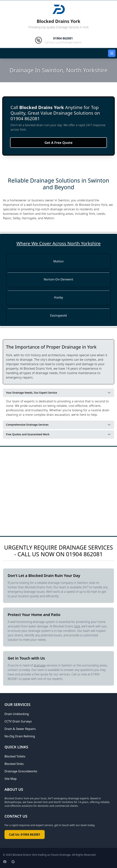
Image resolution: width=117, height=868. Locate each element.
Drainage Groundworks (21, 771)
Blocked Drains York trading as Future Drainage (42, 855)
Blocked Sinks (14, 764)
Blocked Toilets (15, 756)
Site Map (11, 779)
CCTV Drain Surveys (18, 721)
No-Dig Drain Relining (20, 736)
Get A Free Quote (59, 143)
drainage (40, 665)
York (77, 626)
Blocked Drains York (58, 21)
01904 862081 (84, 554)
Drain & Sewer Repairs (20, 729)
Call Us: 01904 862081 (25, 835)
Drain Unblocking (17, 714)
